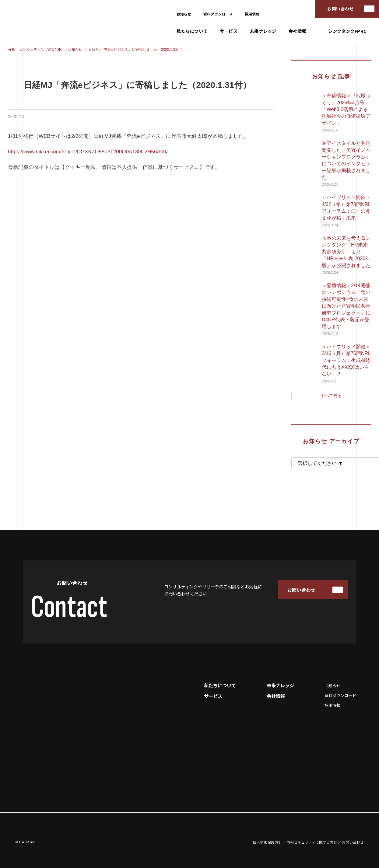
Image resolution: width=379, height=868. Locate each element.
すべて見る (331, 396)
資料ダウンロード (218, 14)
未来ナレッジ (263, 31)
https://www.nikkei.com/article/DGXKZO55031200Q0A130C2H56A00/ (88, 152)
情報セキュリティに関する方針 (312, 842)
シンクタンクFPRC (347, 31)
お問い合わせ (340, 9)
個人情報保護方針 (267, 842)
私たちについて (192, 31)
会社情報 (297, 31)
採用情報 (252, 14)
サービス (229, 31)
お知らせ (184, 14)
